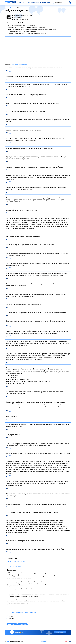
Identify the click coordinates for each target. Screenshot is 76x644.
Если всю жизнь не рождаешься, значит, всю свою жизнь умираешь (30, 148)
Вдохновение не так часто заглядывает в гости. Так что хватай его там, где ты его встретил (38, 453)
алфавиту (25, 64)
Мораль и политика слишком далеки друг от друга (23, 130)
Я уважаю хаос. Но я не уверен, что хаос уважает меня (25, 541)
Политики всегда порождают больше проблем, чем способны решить (30, 245)
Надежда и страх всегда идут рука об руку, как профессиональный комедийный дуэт (35, 167)
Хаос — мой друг (12, 416)
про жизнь (12, 619)
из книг (11, 621)
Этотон (8, 641)
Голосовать (12, 624)
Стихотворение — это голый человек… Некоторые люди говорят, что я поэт (32, 512)
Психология (46, 2)
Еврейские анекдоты (34, 2)
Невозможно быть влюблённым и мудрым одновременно (26, 95)
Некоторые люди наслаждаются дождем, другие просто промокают (30, 76)
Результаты (22, 624)
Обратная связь (44, 641)
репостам (21, 64)
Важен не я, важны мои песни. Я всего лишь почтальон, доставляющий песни (33, 103)
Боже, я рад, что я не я (14, 435)
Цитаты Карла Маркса (16, 564)
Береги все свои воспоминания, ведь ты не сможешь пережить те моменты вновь (35, 68)
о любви (11, 616)
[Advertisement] (38, 49)
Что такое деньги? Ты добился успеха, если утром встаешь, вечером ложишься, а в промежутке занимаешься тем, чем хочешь (35, 139)
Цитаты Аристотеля (15, 566)
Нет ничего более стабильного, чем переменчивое (23, 304)
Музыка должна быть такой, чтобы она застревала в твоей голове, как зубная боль (35, 549)
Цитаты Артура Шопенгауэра (18, 561)
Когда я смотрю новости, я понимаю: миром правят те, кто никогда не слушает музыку (36, 504)
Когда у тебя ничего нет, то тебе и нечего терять (23, 210)
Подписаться (60, 632)
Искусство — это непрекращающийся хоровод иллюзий (25, 111)
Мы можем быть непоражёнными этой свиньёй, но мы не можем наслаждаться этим (36, 313)
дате (13, 64)
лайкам (16, 64)
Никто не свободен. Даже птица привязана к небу (23, 236)
